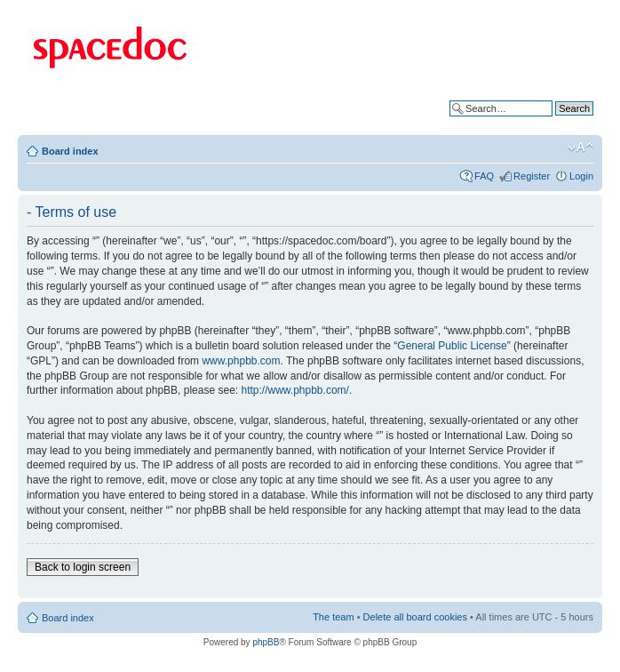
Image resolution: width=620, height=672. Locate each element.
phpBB (266, 642)
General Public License (452, 346)
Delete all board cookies (415, 617)
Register (532, 176)
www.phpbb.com (241, 361)
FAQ (484, 176)
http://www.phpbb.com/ (294, 390)
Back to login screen (83, 567)
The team (333, 617)
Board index (70, 151)
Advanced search (556, 122)
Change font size (580, 148)
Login (581, 176)
